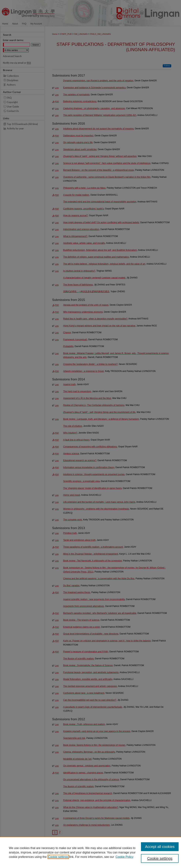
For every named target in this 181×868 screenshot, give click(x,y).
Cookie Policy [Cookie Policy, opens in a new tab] (124, 857)
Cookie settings (58, 857)
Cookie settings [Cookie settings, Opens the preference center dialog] (160, 858)
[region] (90, 852)
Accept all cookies (160, 847)
